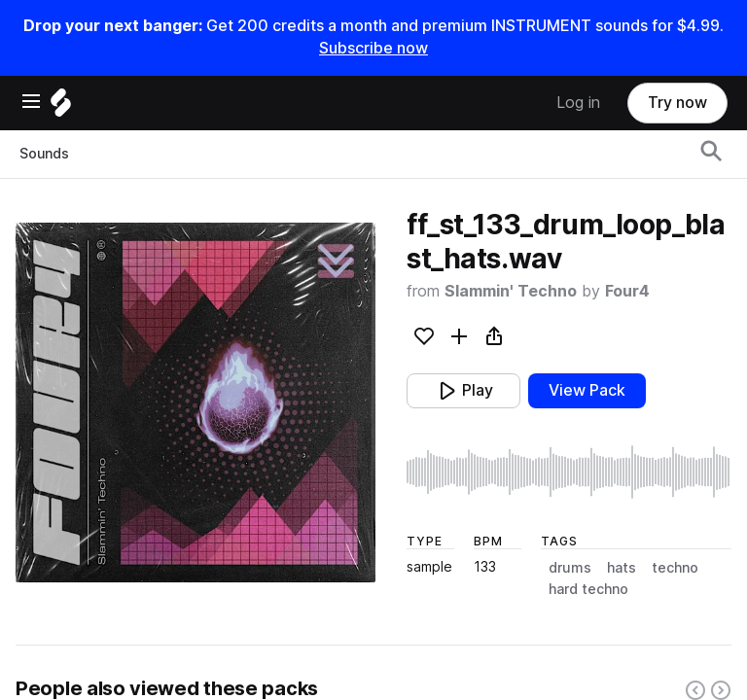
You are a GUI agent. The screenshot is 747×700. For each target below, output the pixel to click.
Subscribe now (373, 48)
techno (675, 568)
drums (570, 568)
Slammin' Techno (511, 291)
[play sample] (569, 472)
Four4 (627, 291)
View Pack (587, 390)
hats (622, 568)
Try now (677, 103)
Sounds (44, 154)
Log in (578, 103)
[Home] (61, 107)
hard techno (588, 589)
